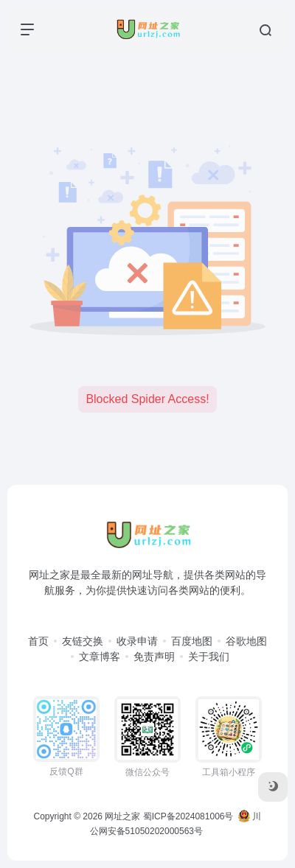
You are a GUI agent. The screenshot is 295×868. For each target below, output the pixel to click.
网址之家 (122, 816)
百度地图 (192, 641)
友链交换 (83, 641)
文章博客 (100, 657)
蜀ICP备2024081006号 (188, 816)
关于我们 (209, 657)
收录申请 (137, 641)
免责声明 (154, 657)
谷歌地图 (246, 641)
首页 (38, 641)
